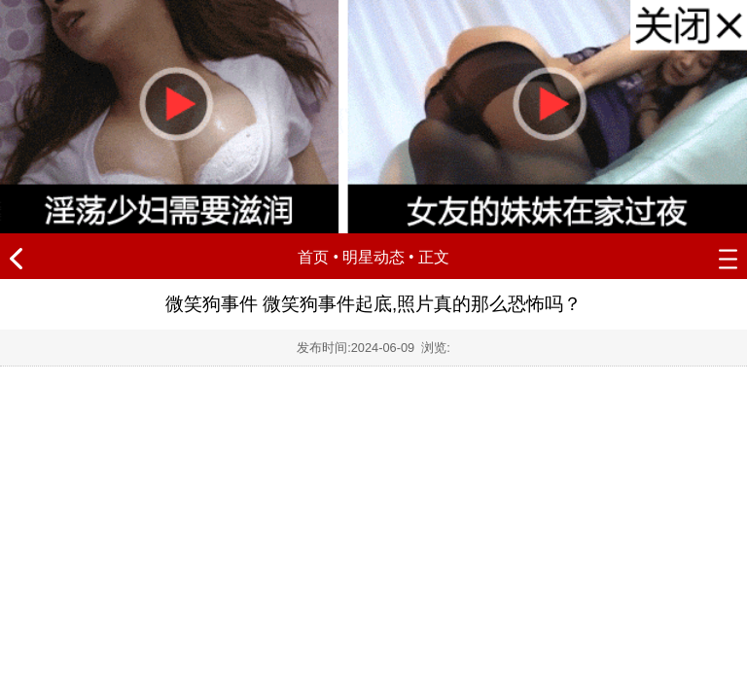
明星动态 (373, 257)
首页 (313, 257)
